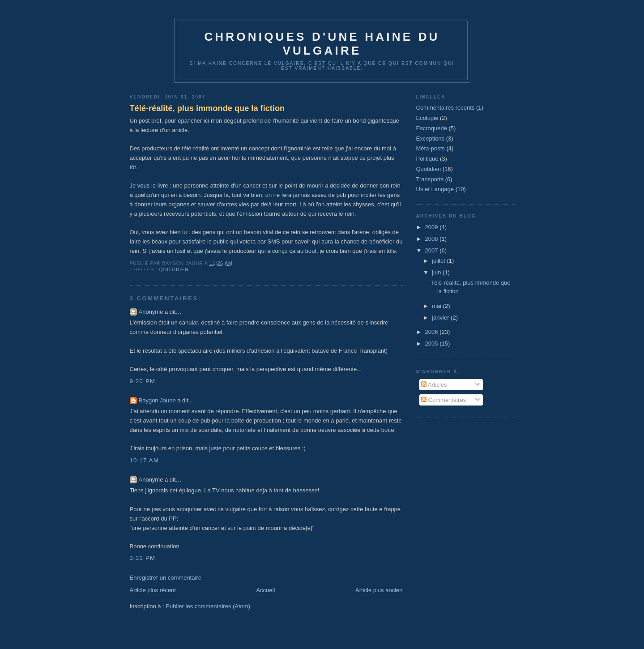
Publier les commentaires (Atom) (208, 606)
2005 (433, 344)
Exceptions (431, 139)
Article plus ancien (379, 590)
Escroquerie (432, 128)
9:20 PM (143, 381)
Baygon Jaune (157, 400)
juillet (439, 261)
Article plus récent (153, 590)
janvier (441, 318)
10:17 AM (144, 460)
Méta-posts (431, 148)
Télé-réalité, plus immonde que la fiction (207, 108)
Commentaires (444, 400)
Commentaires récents (446, 108)
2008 (433, 239)
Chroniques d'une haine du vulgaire (322, 44)
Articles (434, 385)
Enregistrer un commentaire (166, 578)
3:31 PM (143, 558)
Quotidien (174, 270)
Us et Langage (435, 189)
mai (437, 306)
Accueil (265, 590)
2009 (433, 227)
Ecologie (427, 118)
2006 (433, 332)
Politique (427, 159)
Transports (430, 179)
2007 (433, 250)
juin (437, 272)
